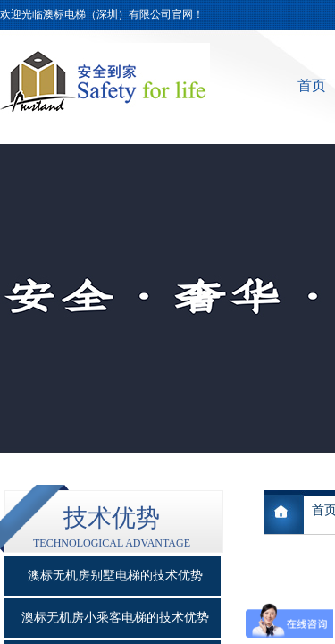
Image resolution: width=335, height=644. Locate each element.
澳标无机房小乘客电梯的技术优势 (115, 618)
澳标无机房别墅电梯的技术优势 (115, 576)
